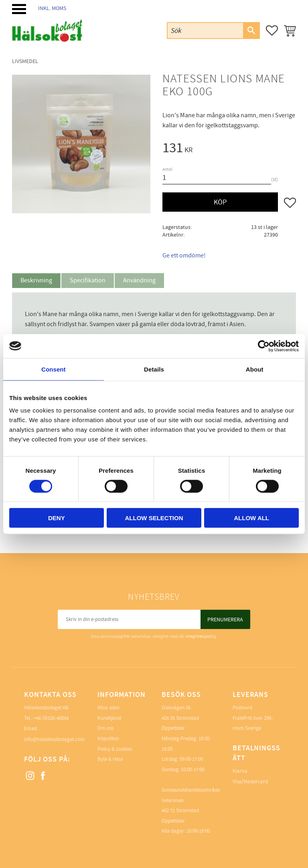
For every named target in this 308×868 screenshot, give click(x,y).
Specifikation (88, 280)
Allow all (251, 518)
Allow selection (154, 518)
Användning (139, 280)
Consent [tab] (54, 369)
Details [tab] (154, 369)
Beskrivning (36, 280)
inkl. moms (52, 8)
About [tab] (255, 369)
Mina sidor (109, 708)
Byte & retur (110, 759)
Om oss (105, 728)
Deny (57, 518)
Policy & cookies (115, 749)
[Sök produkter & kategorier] (205, 30)
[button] (19, 9)
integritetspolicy (201, 636)
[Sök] (251, 31)
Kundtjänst (109, 718)
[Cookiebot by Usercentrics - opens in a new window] (264, 346)
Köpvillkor (108, 739)
